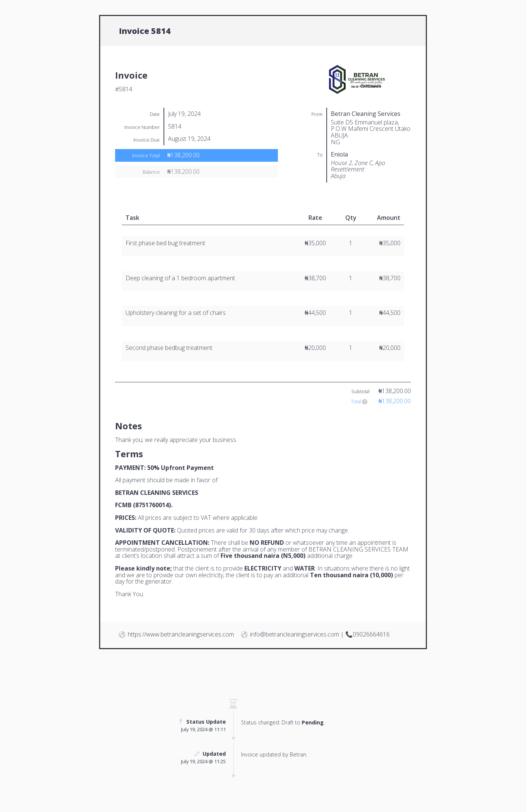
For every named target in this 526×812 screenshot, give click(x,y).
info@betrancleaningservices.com (294, 634)
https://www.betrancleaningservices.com (181, 634)
